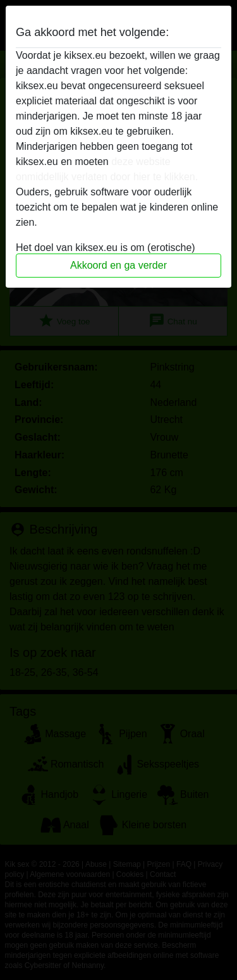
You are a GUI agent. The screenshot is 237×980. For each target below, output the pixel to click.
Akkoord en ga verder (118, 265)
